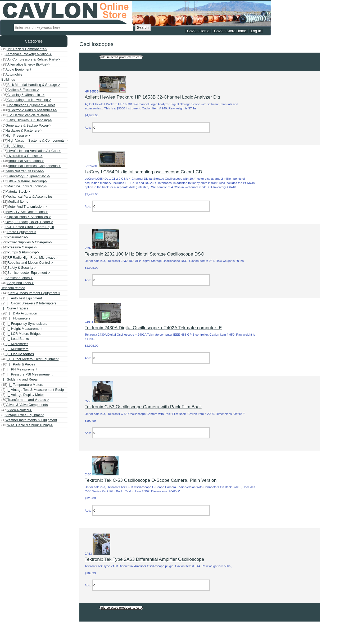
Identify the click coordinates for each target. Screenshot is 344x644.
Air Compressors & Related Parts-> (31, 59)
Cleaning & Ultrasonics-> (23, 95)
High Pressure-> (16, 136)
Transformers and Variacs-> (25, 400)
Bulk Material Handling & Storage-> (31, 85)
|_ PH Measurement (19, 369)
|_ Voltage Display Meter (23, 395)
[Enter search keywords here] (73, 27)
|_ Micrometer (15, 344)
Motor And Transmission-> (24, 207)
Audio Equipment (16, 70)
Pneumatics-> (15, 237)
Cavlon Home (198, 31)
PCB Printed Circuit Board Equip (28, 227)
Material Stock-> (16, 192)
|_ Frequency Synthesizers (24, 324)
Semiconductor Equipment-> (26, 273)
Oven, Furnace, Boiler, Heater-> (27, 222)
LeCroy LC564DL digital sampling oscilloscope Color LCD (143, 172)
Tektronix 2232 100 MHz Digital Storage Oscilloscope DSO (144, 254)
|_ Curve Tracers (15, 308)
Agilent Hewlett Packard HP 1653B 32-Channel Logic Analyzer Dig (152, 97)
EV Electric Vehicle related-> (26, 115)
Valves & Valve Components (24, 405)
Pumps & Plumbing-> (20, 252)
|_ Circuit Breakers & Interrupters (29, 303)
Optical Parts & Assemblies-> (26, 217)
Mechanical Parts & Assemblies (27, 197)
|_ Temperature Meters (22, 385)
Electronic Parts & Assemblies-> (29, 110)
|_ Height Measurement (22, 329)
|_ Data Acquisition (19, 313)
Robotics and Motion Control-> (27, 263)
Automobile (12, 75)
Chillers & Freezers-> (20, 90)
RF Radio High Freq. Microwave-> (30, 258)
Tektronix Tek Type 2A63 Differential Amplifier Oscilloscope (144, 559)
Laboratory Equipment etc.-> (26, 176)
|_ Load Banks (15, 339)
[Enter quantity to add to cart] (151, 128)
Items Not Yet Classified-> (23, 171)
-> (31, 293)
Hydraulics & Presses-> (22, 156)
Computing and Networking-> (26, 100)
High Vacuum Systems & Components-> (34, 141)
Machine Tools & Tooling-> (24, 186)
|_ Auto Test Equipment (22, 298)
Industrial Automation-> (23, 161)
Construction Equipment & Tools (28, 105)
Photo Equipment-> (19, 232)
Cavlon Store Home (230, 31)
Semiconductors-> (17, 278)
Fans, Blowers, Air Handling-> (27, 120)
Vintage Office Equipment (22, 415)
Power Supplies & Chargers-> (27, 242)
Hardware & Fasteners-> (22, 131)
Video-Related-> (17, 410)
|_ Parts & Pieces (18, 364)
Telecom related (13, 288)
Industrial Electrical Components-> (31, 166)
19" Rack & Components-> (24, 49)
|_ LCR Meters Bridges (21, 334)
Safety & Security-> (19, 268)
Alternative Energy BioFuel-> (26, 64)
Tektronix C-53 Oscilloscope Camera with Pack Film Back (143, 407)
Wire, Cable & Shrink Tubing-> (27, 425)
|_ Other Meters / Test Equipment (30, 359)
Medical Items (15, 202)
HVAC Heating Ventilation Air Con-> (31, 151)
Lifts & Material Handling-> (24, 181)
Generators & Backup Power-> (26, 126)
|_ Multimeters (15, 349)
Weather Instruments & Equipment (29, 420)
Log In (256, 31)
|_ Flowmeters (16, 318)
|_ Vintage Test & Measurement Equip (33, 390)
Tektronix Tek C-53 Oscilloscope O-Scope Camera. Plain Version (151, 480)
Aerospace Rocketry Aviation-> (26, 54)
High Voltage (13, 146)
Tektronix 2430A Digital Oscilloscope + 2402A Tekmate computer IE (153, 328)
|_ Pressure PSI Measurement (27, 374)
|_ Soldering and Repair (20, 379)
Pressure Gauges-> (19, 247)
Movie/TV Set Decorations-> (24, 212)
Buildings (8, 79)
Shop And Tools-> (18, 283)
